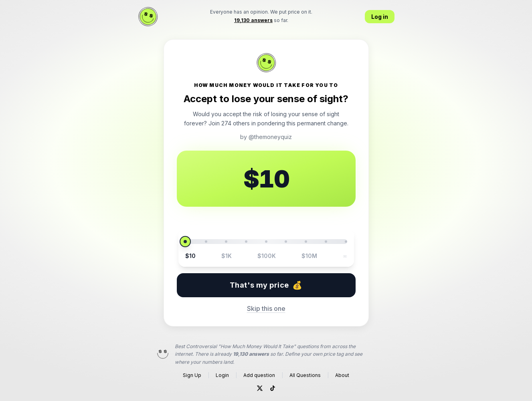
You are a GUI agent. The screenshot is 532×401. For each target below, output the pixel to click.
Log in (380, 17)
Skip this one (266, 308)
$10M (309, 256)
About (342, 375)
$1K (227, 256)
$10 (190, 256)
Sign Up (192, 375)
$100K (267, 256)
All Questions (305, 375)
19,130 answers (251, 354)
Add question (259, 375)
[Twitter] (260, 388)
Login (222, 375)
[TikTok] (273, 388)
